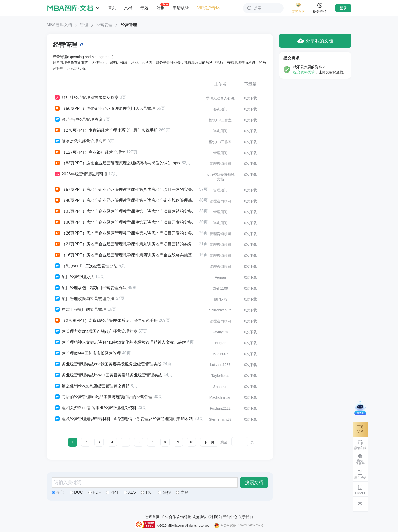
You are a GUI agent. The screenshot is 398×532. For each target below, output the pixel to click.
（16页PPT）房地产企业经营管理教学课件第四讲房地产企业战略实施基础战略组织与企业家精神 (126, 255)
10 (191, 442)
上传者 (220, 84)
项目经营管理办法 (74, 277)
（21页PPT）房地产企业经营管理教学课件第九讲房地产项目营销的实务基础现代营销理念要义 (126, 244)
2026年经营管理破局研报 (81, 174)
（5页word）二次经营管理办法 (86, 266)
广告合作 (169, 517)
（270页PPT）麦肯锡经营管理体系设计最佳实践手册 (106, 130)
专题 (144, 8)
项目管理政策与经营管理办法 (84, 299)
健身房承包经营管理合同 (80, 141)
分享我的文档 (315, 41)
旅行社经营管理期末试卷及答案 (86, 98)
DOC (76, 492)
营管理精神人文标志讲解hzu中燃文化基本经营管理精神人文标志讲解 (120, 342)
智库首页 (152, 517)
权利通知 (215, 517)
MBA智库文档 (59, 25)
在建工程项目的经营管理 (80, 310)
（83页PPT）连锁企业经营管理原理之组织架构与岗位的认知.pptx (117, 163)
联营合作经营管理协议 (78, 120)
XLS (130, 492)
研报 (161, 8)
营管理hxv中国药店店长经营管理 (88, 353)
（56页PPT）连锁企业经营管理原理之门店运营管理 (105, 109)
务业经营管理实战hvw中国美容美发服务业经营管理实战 (108, 375)
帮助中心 (230, 517)
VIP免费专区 (209, 8)
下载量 (251, 84)
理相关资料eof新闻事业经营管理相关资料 (95, 408)
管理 (84, 25)
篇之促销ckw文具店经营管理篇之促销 (92, 386)
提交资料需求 (304, 72)
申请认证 (181, 8)
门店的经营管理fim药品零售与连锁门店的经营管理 (103, 397)
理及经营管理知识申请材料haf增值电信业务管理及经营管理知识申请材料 (124, 419)
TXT (147, 492)
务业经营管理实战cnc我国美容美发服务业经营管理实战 (108, 364)
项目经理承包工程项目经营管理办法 (90, 288)
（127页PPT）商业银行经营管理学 (90, 152)
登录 (343, 8)
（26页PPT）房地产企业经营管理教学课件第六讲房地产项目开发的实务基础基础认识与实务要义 (126, 233)
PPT (112, 492)
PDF (95, 492)
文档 (128, 8)
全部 (58, 493)
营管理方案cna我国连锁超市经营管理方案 (96, 331)
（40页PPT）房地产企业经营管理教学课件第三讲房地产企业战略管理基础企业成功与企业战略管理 (126, 201)
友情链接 (184, 517)
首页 (112, 8)
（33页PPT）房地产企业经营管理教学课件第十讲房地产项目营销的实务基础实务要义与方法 (126, 211)
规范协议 (200, 517)
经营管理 (104, 25)
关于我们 (246, 517)
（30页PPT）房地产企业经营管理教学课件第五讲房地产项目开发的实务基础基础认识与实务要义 (126, 222)
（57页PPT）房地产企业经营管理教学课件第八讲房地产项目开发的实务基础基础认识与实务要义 (126, 190)
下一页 (209, 442)
